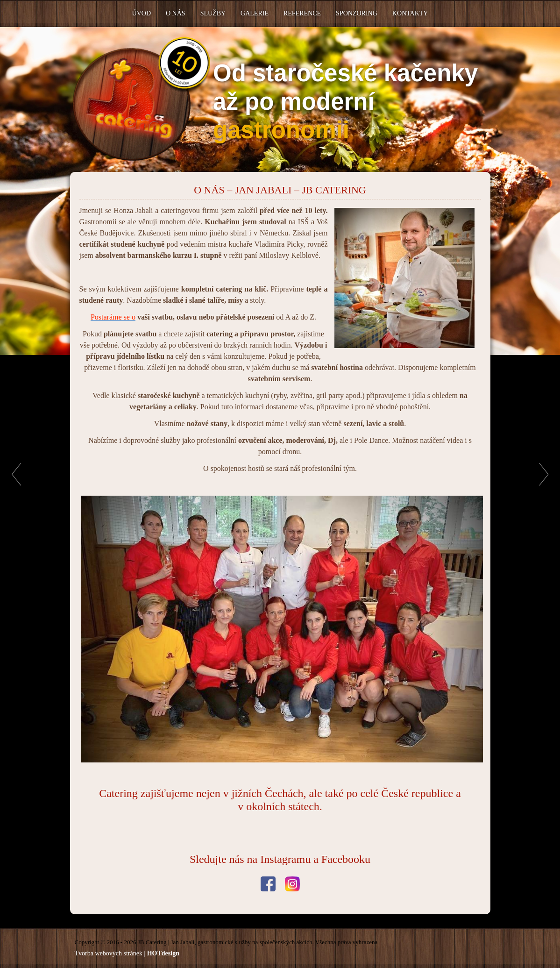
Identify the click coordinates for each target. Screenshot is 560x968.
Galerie (255, 13)
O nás (176, 13)
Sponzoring (357, 13)
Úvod (142, 13)
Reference (302, 13)
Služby (213, 13)
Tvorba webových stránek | (127, 953)
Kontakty (410, 13)
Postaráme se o (113, 317)
